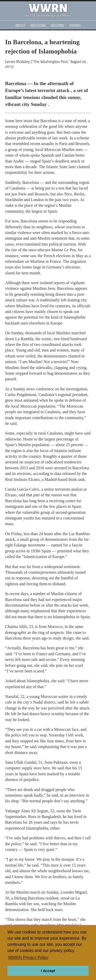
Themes (75, 26)
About (20, 26)
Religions (38, 26)
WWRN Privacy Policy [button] (28, 957)
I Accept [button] (48, 971)
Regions (57, 26)
